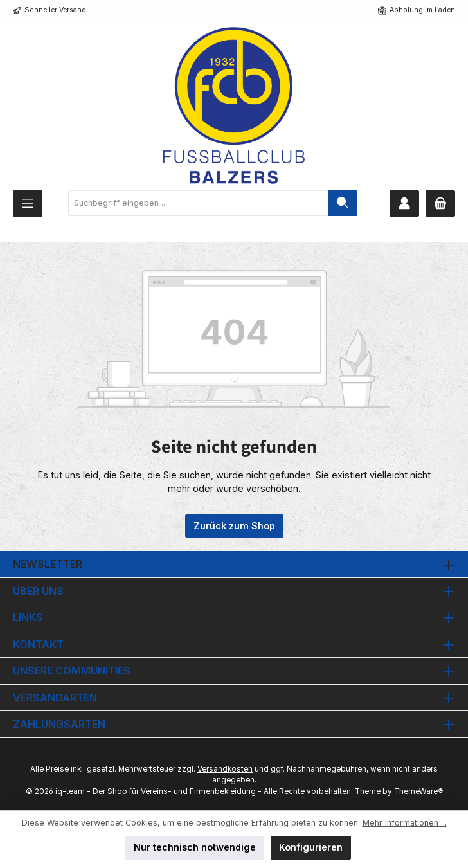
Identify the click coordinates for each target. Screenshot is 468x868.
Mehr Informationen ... (405, 823)
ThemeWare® (419, 791)
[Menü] (28, 203)
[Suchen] (343, 203)
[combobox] (198, 203)
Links (28, 617)
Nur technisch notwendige (195, 847)
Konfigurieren (311, 847)
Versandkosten (225, 769)
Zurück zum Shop (234, 526)
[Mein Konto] (404, 203)
